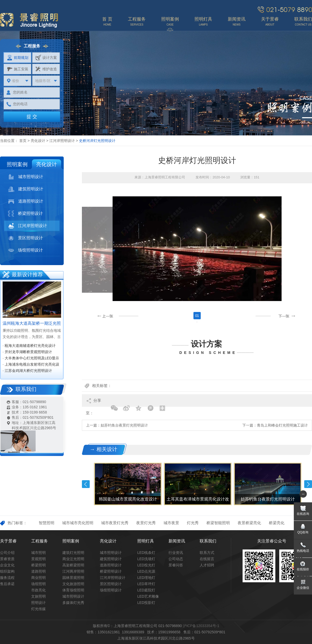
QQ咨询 (303, 532)
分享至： (93, 402)
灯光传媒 (38, 609)
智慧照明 (47, 523)
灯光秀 (193, 523)
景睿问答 (176, 565)
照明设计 (38, 603)
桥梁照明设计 (25, 214)
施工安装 (18, 69)
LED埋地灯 (146, 578)
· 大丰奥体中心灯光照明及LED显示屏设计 (31, 359)
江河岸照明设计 (62, 141)
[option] (197, 322)
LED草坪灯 (146, 584)
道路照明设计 (26, 201)
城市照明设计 (26, 177)
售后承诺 (7, 584)
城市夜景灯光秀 (115, 523)
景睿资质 (7, 559)
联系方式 (207, 553)
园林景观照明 (73, 578)
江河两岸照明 (73, 571)
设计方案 (46, 58)
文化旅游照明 (73, 584)
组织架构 (7, 571)
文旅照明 (38, 596)
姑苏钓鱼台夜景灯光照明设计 (124, 425)
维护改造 (46, 69)
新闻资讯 (177, 541)
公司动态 (176, 559)
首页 (23, 141)
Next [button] (308, 484)
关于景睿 (8, 541)
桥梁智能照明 (218, 523)
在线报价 (303, 569)
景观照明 (38, 559)
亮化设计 (38, 141)
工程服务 (40, 541)
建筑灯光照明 (73, 553)
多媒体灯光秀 (73, 603)
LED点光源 (146, 571)
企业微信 (303, 588)
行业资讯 (176, 553)
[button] (276, 316)
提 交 (32, 117)
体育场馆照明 (73, 590)
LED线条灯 (146, 553)
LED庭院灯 (146, 590)
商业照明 (38, 578)
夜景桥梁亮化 (249, 523)
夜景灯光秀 (146, 523)
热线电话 (303, 551)
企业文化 (7, 565)
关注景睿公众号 (272, 541)
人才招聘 (207, 565)
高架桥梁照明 (73, 565)
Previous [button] (86, 484)
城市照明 (38, 553)
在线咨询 (303, 514)
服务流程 (7, 578)
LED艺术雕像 (148, 596)
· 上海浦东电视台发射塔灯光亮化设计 (31, 365)
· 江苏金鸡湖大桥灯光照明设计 (27, 371)
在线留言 (207, 559)
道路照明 (38, 571)
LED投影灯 (146, 603)
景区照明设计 (25, 238)
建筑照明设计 (26, 189)
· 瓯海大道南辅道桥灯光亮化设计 (29, 346)
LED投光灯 (146, 565)
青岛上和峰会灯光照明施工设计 (282, 425)
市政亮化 (38, 590)
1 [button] (198, 316)
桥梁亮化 (277, 523)
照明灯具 (146, 541)
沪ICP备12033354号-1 (201, 626)
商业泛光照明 (73, 559)
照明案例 (17, 164)
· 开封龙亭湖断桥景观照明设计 (27, 352)
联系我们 (208, 541)
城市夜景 (171, 523)
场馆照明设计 (25, 250)
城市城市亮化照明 (78, 523)
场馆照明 (38, 584)
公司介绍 (7, 553)
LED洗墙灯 (146, 559)
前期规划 (18, 58)
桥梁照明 (38, 565)
